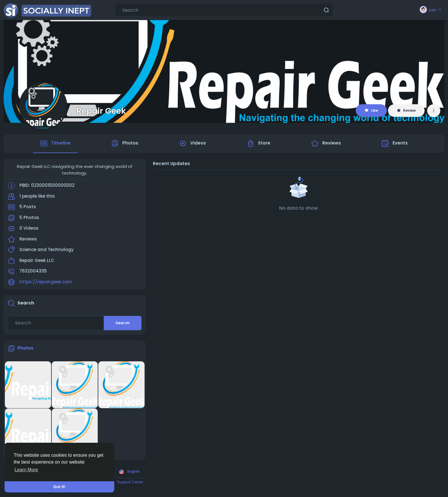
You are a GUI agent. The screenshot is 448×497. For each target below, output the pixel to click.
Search (123, 323)
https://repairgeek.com (46, 282)
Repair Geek (101, 111)
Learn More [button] (26, 470)
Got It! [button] (59, 487)
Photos (25, 348)
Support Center (130, 482)
